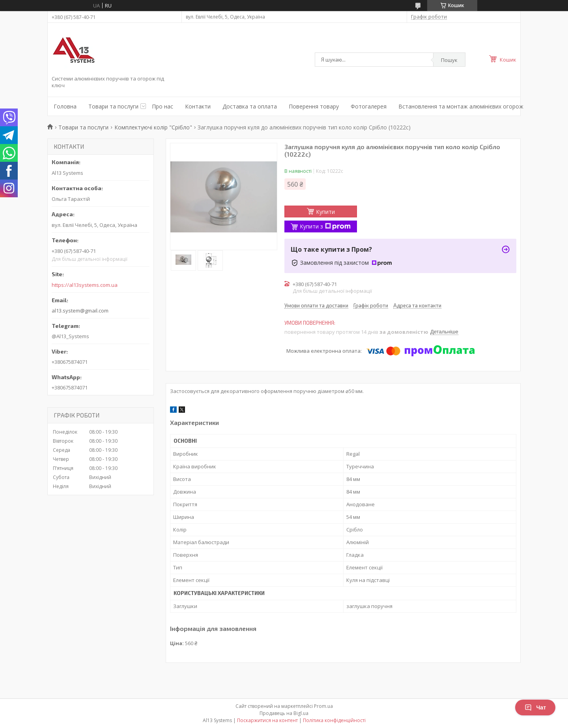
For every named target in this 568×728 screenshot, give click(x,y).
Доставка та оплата (250, 106)
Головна (65, 106)
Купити (325, 212)
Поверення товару (314, 106)
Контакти (198, 106)
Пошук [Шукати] (449, 60)
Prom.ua (323, 706)
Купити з (325, 226)
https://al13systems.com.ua (85, 285)
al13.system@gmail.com (80, 311)
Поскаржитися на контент (267, 720)
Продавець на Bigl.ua (284, 713)
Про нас (163, 106)
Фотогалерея (369, 106)
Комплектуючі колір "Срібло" (153, 127)
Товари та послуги (113, 106)
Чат (535, 707)
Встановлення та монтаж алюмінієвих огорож (461, 106)
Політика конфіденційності (334, 720)
